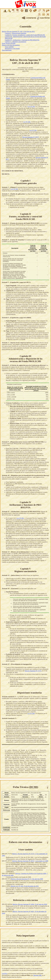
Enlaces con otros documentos (11, 45)
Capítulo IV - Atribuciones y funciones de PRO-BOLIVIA (22, 40)
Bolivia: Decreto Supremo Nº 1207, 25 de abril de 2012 (18, 31)
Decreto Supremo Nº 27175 (33, 671)
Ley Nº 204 (31, 107)
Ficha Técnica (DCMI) (9, 43)
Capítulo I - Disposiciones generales (16, 33)
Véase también (9, 47)
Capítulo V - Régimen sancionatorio (16, 42)
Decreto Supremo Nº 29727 (31, 137)
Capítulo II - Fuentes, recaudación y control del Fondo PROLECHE (25, 35)
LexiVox (5, 973)
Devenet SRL (38, 975)
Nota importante (7, 50)
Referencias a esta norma (12, 48)
